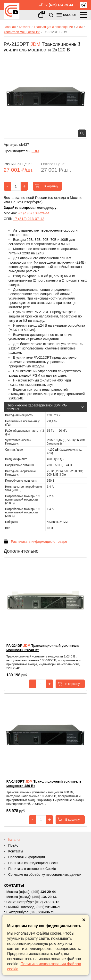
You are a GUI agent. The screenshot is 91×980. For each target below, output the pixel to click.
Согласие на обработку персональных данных (45, 875)
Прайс (13, 845)
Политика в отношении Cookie (32, 869)
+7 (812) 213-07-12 (29, 219)
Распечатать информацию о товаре (35, 542)
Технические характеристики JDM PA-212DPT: (45, 407)
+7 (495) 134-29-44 (58, 5)
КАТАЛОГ (66, 15)
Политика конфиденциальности (33, 863)
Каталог (14, 840)
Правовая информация (27, 857)
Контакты (16, 851)
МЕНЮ (84, 15)
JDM (35, 151)
